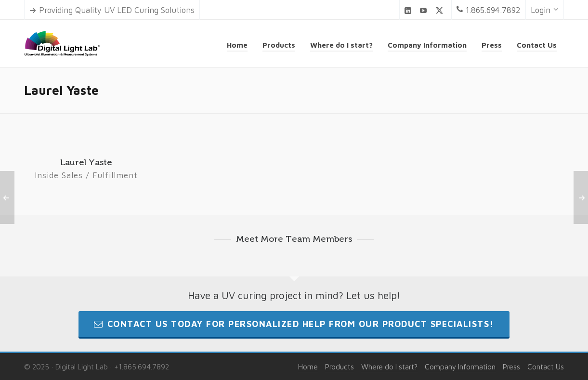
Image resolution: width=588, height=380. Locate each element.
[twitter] (441, 11)
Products (340, 367)
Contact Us (546, 367)
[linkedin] (409, 10)
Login (545, 10)
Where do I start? (389, 367)
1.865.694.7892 (489, 10)
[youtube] (425, 10)
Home (308, 367)
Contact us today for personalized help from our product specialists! (294, 324)
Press (511, 367)
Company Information (460, 367)
